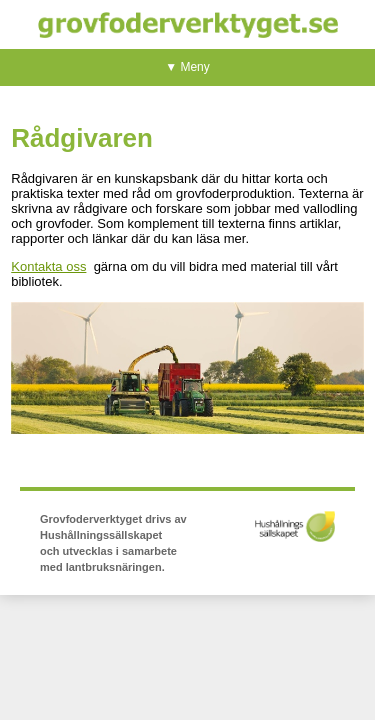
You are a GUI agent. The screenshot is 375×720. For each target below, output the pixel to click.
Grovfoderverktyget (188, 24)
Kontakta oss (48, 266)
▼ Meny (187, 67)
